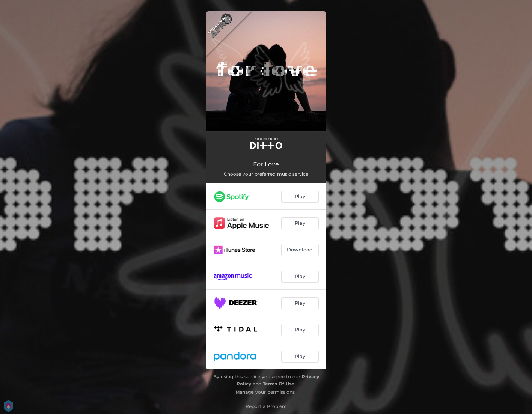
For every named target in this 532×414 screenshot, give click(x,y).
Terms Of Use (279, 384)
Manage (245, 392)
